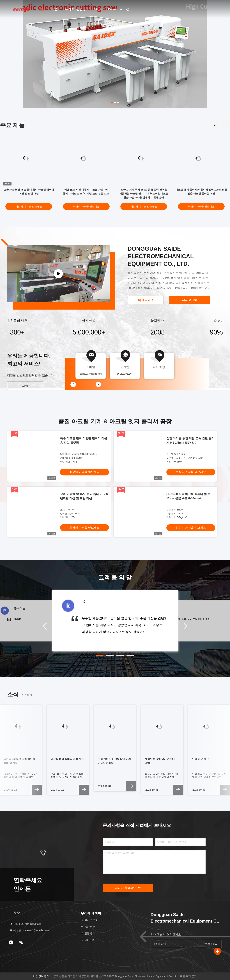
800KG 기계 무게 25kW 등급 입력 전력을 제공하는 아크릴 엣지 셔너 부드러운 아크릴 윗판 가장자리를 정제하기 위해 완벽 (144, 194)
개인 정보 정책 (41, 976)
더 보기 (26, 695)
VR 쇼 (98, 9)
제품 (54, 9)
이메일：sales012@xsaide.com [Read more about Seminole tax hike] (29, 930)
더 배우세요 (146, 300)
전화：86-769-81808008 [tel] (25, 924)
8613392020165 (125, 374)
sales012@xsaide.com (91, 374)
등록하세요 (211, 944)
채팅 (25, 386)
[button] (226, 126)
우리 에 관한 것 (76, 9)
